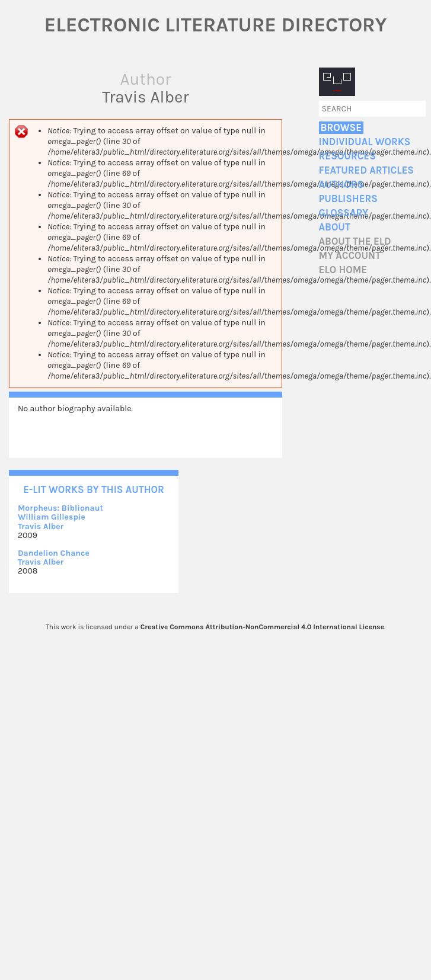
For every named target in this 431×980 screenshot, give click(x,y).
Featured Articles (366, 170)
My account (350, 256)
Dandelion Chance (54, 553)
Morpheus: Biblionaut (60, 508)
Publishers (348, 199)
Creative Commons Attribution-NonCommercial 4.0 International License (262, 627)
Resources (347, 156)
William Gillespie (52, 517)
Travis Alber (41, 526)
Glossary (344, 213)
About (335, 227)
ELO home (343, 270)
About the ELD (355, 241)
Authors (341, 185)
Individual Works (365, 142)
